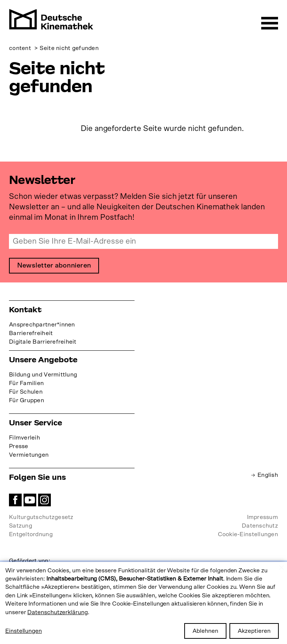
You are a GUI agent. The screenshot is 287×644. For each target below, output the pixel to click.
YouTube (30, 500)
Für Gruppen (27, 400)
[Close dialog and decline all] (281, 567)
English (268, 475)
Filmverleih (24, 438)
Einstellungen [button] (24, 631)
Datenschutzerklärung (57, 612)
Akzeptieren (254, 631)
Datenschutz (260, 526)
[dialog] (143, 603)
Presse (19, 446)
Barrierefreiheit (31, 333)
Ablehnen (205, 631)
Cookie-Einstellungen (248, 534)
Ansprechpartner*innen (42, 325)
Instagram (44, 500)
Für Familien (26, 383)
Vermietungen (29, 455)
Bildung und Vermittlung (43, 375)
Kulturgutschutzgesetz (41, 517)
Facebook (15, 500)
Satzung (21, 526)
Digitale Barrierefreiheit (43, 342)
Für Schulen (26, 392)
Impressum (263, 517)
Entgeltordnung (31, 534)
